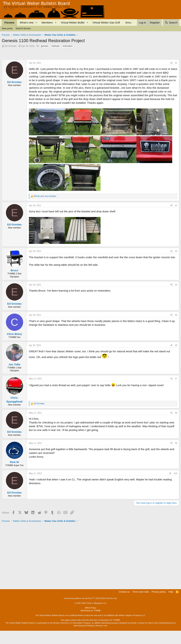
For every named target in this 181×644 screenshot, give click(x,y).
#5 (176, 328)
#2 (176, 219)
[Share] (171, 76)
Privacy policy (159, 605)
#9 (176, 456)
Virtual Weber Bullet (73, 22)
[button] (36, 22)
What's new (27, 22)
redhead (55, 46)
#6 (176, 359)
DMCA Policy (90, 621)
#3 (176, 264)
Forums (9, 22)
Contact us (124, 605)
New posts (7, 28)
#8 (176, 426)
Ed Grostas (11, 46)
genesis (45, 46)
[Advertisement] (67, 58)
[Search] (171, 22)
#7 (176, 392)
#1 (176, 76)
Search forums (23, 28)
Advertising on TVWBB (90, 624)
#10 (175, 487)
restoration (68, 46)
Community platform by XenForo (90, 612)
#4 (176, 298)
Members (47, 22)
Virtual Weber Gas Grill (106, 22)
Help (171, 605)
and (45, 209)
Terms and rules (141, 605)
